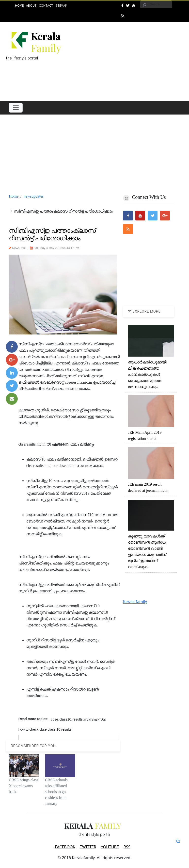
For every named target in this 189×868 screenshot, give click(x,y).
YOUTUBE (110, 847)
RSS (127, 847)
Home (19, 6)
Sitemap (61, 6)
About (31, 6)
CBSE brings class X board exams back (24, 786)
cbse (55, 719)
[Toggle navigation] (16, 108)
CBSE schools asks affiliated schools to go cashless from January (56, 792)
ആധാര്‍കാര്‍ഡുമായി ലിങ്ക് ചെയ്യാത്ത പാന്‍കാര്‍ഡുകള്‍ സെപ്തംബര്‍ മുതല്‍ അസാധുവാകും (147, 374)
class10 (65, 719)
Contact (46, 6)
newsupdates (34, 196)
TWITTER (88, 847)
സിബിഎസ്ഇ (95, 719)
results (78, 719)
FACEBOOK (65, 847)
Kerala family (135, 602)
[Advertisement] (128, 60)
